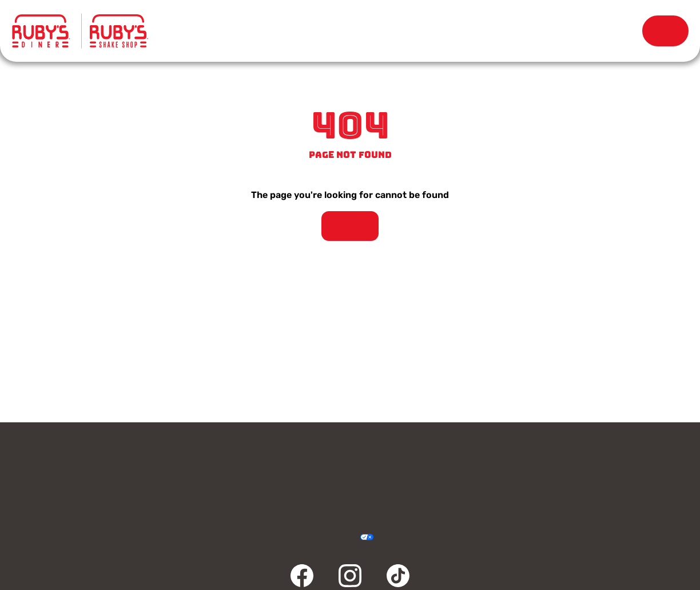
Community (94, 489)
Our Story (457, 31)
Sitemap (414, 538)
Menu (210, 25)
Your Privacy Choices (354, 538)
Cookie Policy (391, 538)
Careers (606, 462)
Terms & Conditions (308, 538)
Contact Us (94, 462)
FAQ (265, 489)
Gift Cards (265, 462)
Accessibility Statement (331, 538)
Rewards (580, 31)
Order (665, 31)
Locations (334, 31)
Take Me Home (350, 226)
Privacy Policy (286, 538)
